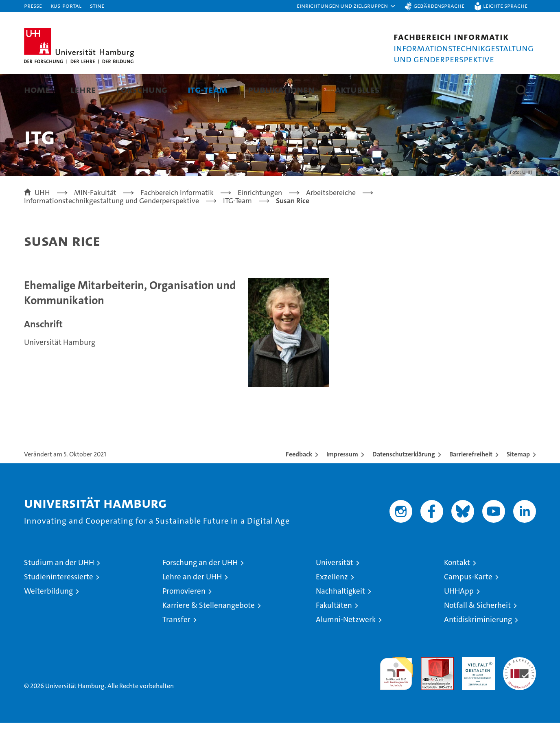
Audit (429, 691)
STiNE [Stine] (97, 5)
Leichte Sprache (505, 5)
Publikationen (281, 89)
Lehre (83, 89)
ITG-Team (208, 89)
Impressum (342, 483)
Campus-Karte (468, 606)
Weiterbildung (48, 620)
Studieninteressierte (59, 606)
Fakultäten (334, 635)
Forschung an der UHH (200, 592)
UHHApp (459, 620)
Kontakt (457, 592)
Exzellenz (332, 606)
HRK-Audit (476, 691)
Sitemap (518, 483)
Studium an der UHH (59, 592)
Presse (33, 5)
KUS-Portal (66, 5)
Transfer (176, 649)
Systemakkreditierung (520, 691)
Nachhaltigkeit (340, 620)
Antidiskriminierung (478, 649)
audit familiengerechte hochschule (396, 699)
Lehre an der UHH (192, 606)
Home (37, 89)
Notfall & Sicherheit (477, 635)
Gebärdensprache (439, 5)
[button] (346, 6)
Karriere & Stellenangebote (209, 635)
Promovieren (184, 620)
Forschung (142, 89)
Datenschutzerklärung (404, 483)
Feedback (299, 483)
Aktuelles (357, 89)
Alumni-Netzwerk (346, 649)
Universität (335, 592)
